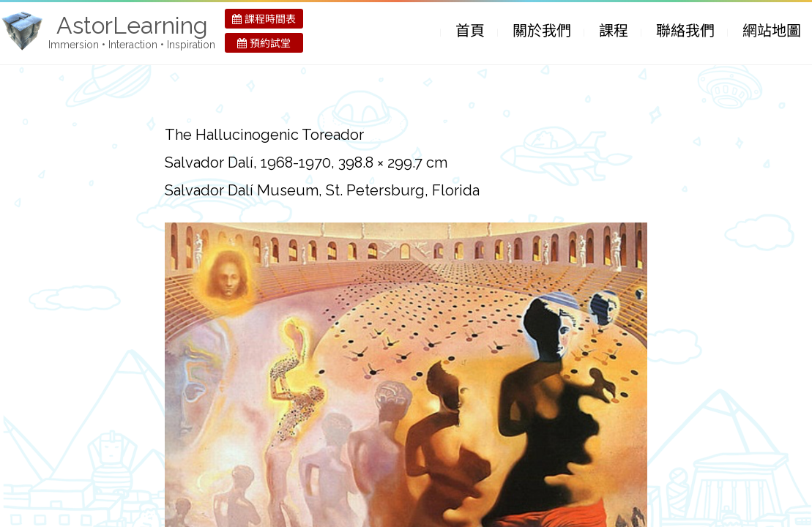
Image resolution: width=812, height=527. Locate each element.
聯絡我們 (685, 31)
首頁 (470, 31)
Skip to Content (427, 33)
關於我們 (542, 31)
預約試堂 (264, 43)
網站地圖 (772, 31)
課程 (614, 31)
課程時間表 (264, 19)
